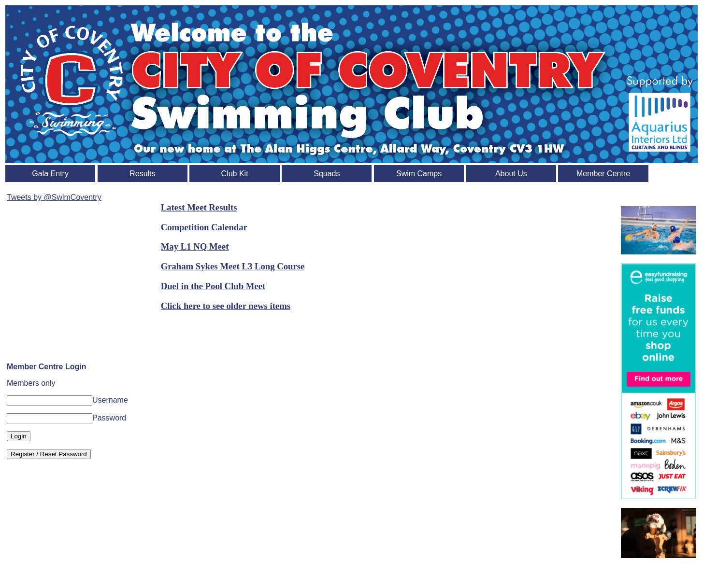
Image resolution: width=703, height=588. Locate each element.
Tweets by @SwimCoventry (54, 197)
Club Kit (235, 174)
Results (142, 174)
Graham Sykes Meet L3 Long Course (233, 266)
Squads (327, 174)
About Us (511, 174)
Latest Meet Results (199, 207)
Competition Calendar (204, 227)
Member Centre (603, 174)
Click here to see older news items (226, 306)
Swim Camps (419, 174)
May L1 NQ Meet (195, 246)
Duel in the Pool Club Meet (213, 286)
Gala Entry (50, 174)
